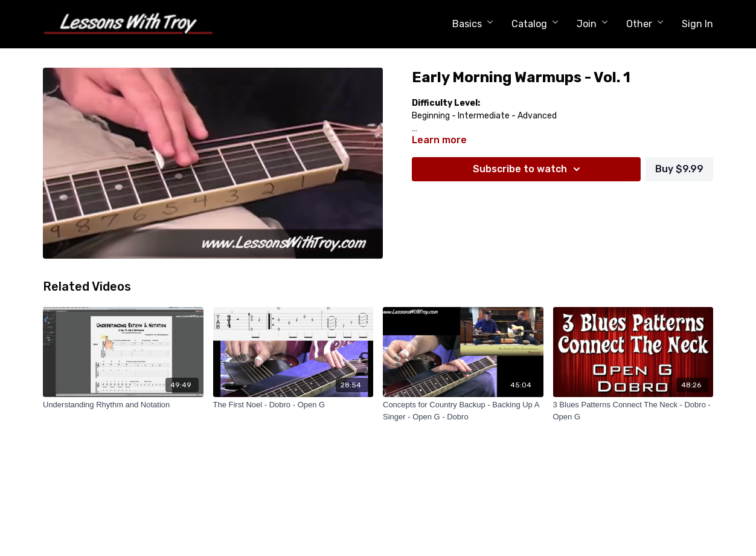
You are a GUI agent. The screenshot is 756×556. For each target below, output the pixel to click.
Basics (473, 24)
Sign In (697, 24)
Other (645, 24)
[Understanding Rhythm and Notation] (123, 405)
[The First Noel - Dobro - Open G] (293, 405)
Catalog (535, 24)
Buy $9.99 (679, 169)
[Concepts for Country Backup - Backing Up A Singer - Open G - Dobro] (463, 411)
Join (592, 24)
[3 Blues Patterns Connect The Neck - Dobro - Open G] (633, 411)
